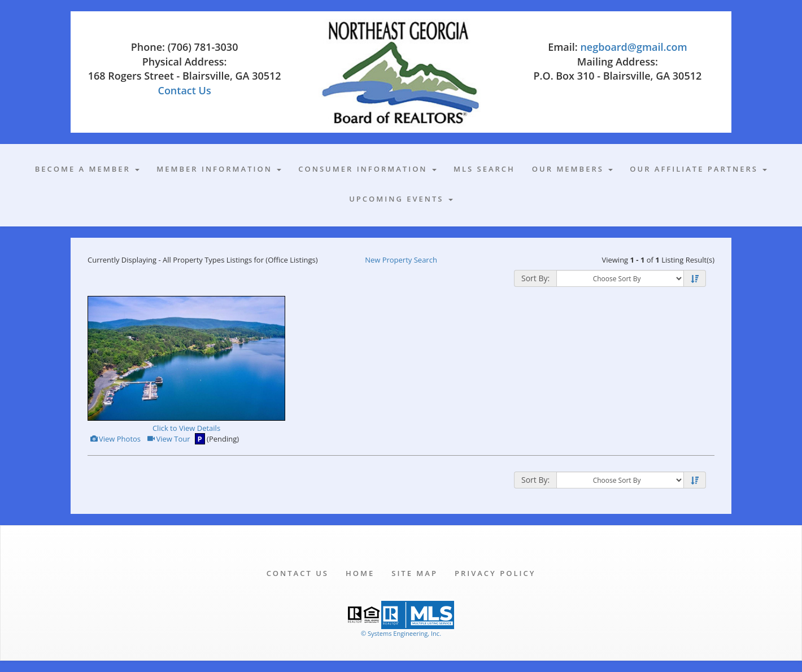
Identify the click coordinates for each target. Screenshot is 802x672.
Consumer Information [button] (367, 169)
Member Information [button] (219, 169)
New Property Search (401, 260)
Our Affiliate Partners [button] (698, 169)
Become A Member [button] (88, 169)
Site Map (415, 573)
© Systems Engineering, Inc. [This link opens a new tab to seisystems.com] (401, 633)
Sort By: (535, 278)
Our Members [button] (572, 169)
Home (360, 573)
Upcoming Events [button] (401, 199)
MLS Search (484, 169)
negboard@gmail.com (633, 47)
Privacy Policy (495, 573)
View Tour (168, 439)
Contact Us (184, 90)
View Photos (115, 439)
